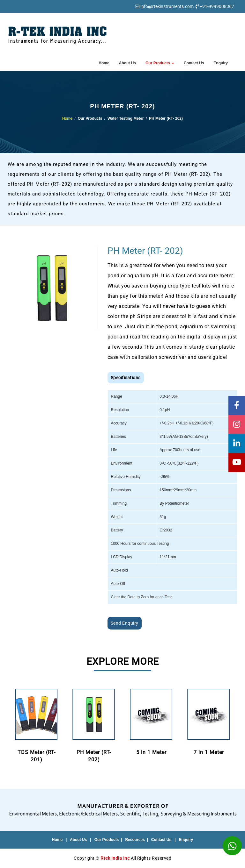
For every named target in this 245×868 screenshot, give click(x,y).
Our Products (160, 63)
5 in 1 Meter (151, 721)
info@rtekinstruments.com (167, 6)
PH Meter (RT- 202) (94, 725)
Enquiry (221, 63)
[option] (36, 725)
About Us (127, 63)
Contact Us (194, 63)
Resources (135, 840)
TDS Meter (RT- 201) (36, 725)
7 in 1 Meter (209, 721)
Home (104, 63)
